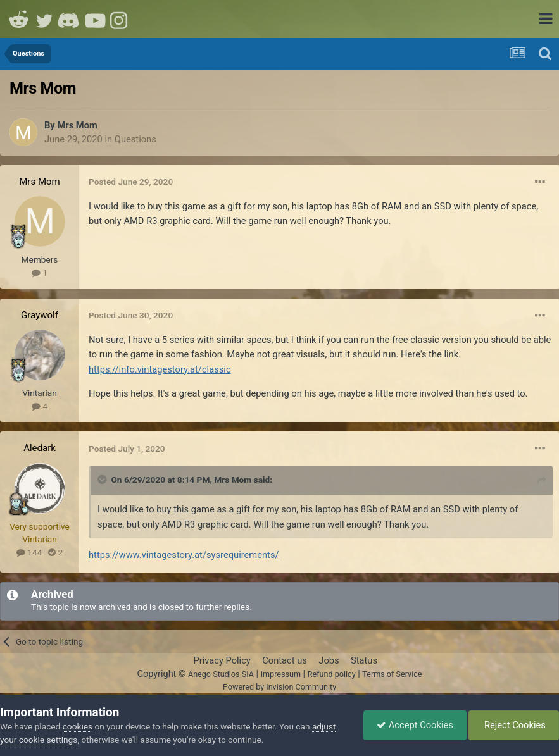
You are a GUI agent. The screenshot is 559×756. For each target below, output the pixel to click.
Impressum (281, 674)
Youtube (95, 19)
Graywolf (40, 315)
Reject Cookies (514, 725)
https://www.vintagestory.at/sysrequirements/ (184, 555)
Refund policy (332, 674)
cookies (78, 726)
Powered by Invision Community (279, 687)
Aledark (40, 448)
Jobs (329, 660)
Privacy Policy (222, 660)
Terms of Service (392, 674)
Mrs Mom (77, 125)
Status (364, 660)
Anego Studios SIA (221, 674)
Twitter (44, 19)
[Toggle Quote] (103, 480)
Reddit (19, 19)
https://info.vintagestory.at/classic (160, 369)
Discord (70, 19)
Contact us (285, 660)
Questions (135, 139)
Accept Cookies (415, 725)
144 (29, 552)
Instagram (120, 19)
